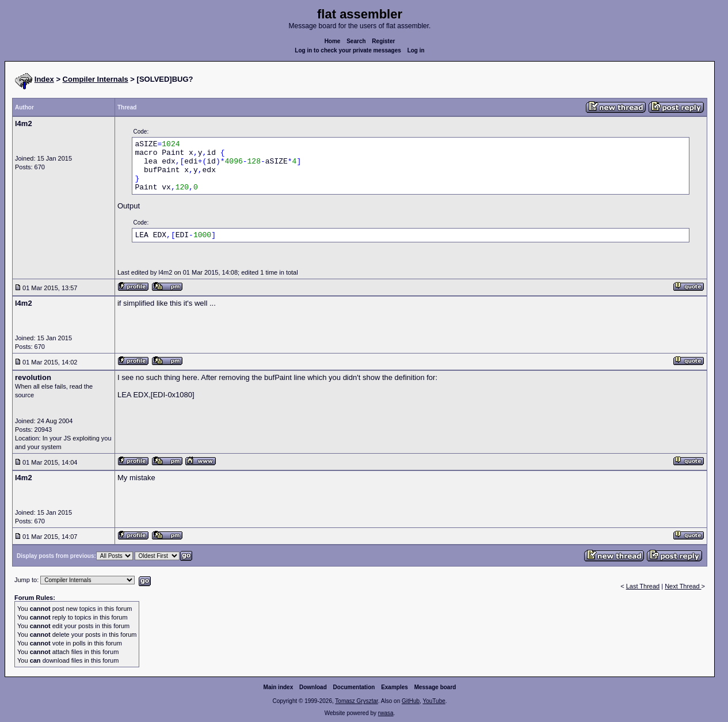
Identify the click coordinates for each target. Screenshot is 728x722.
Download (313, 687)
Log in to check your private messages (348, 50)
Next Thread (683, 586)
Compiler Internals (96, 79)
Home (333, 41)
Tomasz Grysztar (356, 701)
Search (356, 41)
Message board (435, 687)
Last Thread (643, 586)
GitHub (411, 701)
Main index (279, 687)
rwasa (386, 713)
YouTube (434, 701)
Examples (395, 687)
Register (383, 41)
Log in (416, 50)
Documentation (354, 687)
